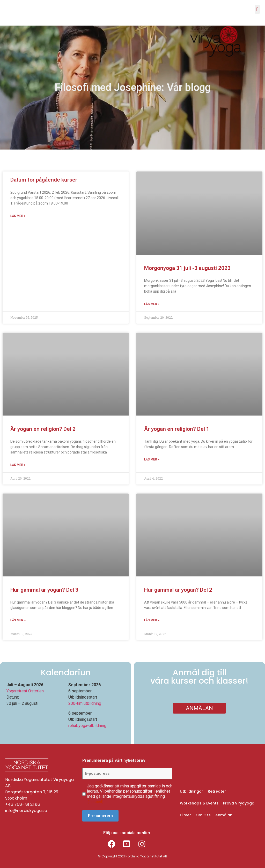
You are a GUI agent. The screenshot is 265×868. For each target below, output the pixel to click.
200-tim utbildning (85, 703)
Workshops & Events (199, 803)
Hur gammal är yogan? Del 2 (178, 590)
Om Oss (203, 815)
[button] (257, 9)
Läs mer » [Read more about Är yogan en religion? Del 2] (18, 465)
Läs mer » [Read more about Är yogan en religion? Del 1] (152, 459)
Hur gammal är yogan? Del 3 (44, 590)
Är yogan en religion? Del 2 (43, 429)
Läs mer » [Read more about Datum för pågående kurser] (18, 216)
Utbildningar (192, 791)
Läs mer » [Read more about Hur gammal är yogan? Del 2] (152, 620)
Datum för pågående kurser (44, 180)
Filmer (185, 815)
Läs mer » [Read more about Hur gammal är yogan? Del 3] (18, 620)
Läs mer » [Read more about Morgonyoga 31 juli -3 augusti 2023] (152, 304)
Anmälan (224, 815)
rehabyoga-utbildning (87, 726)
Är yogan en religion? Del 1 (177, 429)
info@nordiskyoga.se (26, 811)
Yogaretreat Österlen (25, 691)
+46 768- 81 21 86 (23, 804)
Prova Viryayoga (239, 803)
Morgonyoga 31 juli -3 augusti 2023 (188, 268)
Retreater (217, 791)
